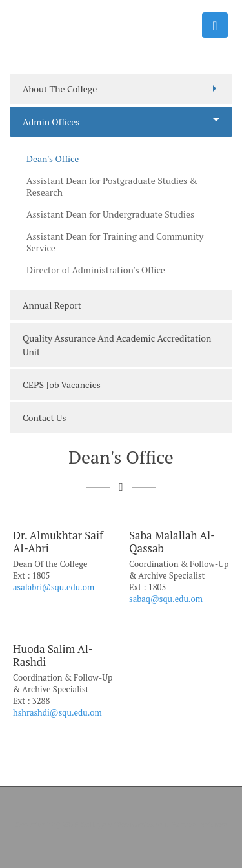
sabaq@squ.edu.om (166, 599)
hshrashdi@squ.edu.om (57, 712)
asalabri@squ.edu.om (54, 587)
